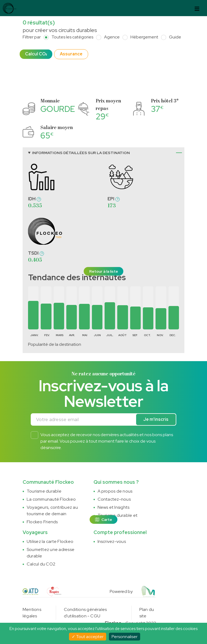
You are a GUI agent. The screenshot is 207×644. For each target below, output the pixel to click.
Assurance (71, 54)
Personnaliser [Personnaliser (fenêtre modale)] (125, 637)
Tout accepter (88, 637)
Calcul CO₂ (36, 54)
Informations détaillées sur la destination (81, 153)
